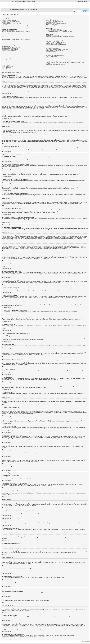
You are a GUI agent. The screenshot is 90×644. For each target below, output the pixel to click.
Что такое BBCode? (5, 60)
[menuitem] (16, 1)
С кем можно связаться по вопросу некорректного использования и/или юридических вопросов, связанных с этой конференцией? (66, 63)
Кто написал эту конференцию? (52, 60)
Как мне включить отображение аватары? (9, 37)
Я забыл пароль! (5, 25)
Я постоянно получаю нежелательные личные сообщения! (56, 31)
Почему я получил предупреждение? (9, 52)
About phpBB (28, 610)
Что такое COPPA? (5, 19)
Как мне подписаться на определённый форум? (54, 50)
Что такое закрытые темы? (7, 67)
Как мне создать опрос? (6, 46)
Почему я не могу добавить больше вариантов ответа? (12, 47)
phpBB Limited (38, 609)
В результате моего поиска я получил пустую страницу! (56, 42)
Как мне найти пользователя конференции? (54, 43)
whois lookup (76, 624)
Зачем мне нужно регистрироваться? (9, 18)
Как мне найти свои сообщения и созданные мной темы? (56, 45)
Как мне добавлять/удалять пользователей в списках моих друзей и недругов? (60, 36)
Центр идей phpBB (66, 617)
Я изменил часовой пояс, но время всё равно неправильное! (13, 34)
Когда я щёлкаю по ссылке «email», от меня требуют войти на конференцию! (16, 39)
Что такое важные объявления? (8, 64)
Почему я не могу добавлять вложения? (9, 51)
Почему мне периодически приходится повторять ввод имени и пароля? (15, 26)
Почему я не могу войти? (6, 22)
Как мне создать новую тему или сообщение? (10, 43)
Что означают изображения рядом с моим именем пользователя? (14, 36)
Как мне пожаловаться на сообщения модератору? (11, 53)
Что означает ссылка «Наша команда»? (53, 26)
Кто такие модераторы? (50, 19)
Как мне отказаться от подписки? (52, 52)
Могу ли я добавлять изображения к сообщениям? (11, 63)
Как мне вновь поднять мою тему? (8, 56)
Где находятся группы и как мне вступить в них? (54, 21)
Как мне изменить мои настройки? (8, 31)
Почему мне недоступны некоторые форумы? (10, 50)
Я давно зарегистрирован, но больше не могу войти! (11, 24)
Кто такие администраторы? (51, 18)
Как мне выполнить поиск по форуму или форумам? (55, 40)
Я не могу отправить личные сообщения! (53, 29)
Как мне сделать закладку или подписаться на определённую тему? (58, 49)
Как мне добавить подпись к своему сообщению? (11, 45)
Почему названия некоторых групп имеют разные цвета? (56, 24)
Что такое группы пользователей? (52, 20)
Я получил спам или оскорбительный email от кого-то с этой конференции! (59, 32)
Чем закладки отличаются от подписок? (53, 48)
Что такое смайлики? (6, 62)
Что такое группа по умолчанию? (52, 25)
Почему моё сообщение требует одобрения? (10, 55)
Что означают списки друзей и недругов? (53, 35)
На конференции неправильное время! (9, 33)
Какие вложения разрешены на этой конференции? (55, 55)
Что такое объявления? (6, 65)
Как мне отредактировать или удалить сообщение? (11, 44)
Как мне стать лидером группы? (52, 22)
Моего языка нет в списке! (7, 35)
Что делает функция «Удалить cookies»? (9, 27)
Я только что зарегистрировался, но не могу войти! (11, 21)
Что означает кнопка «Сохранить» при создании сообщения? (13, 54)
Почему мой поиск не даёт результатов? (53, 41)
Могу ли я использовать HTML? (8, 61)
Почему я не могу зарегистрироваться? (9, 20)
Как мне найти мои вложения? (51, 56)
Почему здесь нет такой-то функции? (52, 61)
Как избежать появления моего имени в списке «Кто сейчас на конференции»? (16, 32)
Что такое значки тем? (6, 68)
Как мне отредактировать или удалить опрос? (10, 48)
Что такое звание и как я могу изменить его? (10, 38)
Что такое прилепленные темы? (8, 66)
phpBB (72, 188)
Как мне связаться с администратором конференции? (56, 64)
